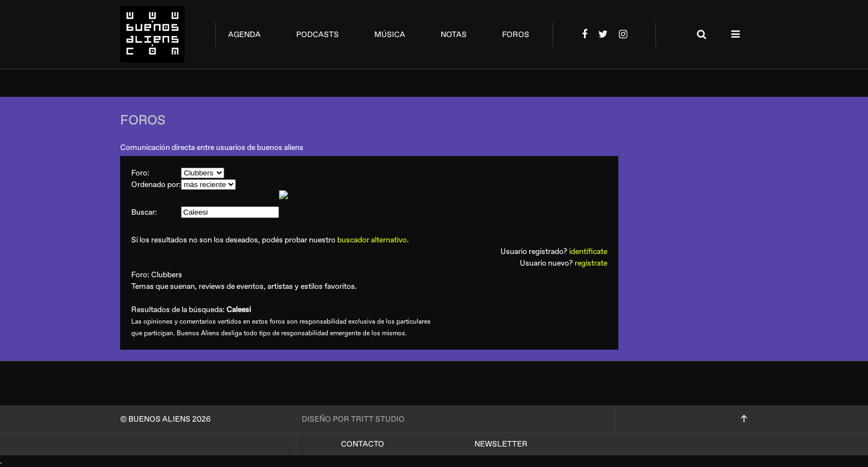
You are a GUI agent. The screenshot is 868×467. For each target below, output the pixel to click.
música (390, 35)
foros (516, 35)
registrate (591, 263)
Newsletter (501, 444)
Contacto (363, 444)
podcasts (317, 35)
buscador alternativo (372, 240)
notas (454, 35)
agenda (244, 35)
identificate (588, 251)
